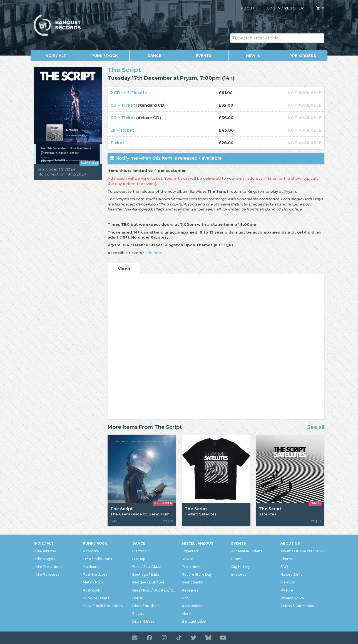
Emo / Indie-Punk (98, 559)
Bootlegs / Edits (146, 574)
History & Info (292, 574)
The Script (124, 70)
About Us (290, 543)
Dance (154, 56)
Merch (187, 614)
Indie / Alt (55, 56)
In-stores (239, 574)
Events (204, 56)
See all (316, 427)
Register (294, 8)
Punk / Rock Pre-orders (103, 606)
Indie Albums (45, 551)
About (248, 8)
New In (253, 56)
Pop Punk (91, 551)
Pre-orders (303, 56)
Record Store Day (197, 574)
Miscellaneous (197, 543)
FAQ (284, 567)
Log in (274, 8)
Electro (138, 614)
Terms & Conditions (297, 606)
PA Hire (287, 590)
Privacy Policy (292, 598)
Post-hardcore (95, 574)
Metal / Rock (93, 582)
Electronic (141, 551)
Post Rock (91, 590)
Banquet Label (194, 621)
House (138, 598)
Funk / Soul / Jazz (147, 567)
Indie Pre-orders (48, 567)
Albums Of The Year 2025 (302, 551)
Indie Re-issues (46, 574)
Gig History (241, 567)
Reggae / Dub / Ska (148, 582)
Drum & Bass (143, 621)
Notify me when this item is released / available (166, 158)
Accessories (192, 606)
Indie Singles (44, 559)
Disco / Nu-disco (146, 606)
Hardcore (91, 567)
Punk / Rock (105, 56)
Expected (190, 551)
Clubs (236, 559)
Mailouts (288, 582)
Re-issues (190, 590)
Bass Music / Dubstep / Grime (154, 590)
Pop (185, 598)
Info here (154, 253)
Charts (286, 559)
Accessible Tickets (247, 551)
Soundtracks (192, 582)
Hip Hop (139, 559)
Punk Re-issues (96, 598)
